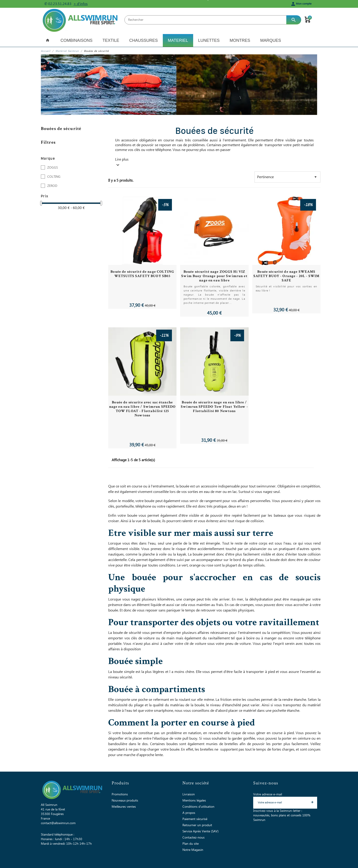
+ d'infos (81, 4)
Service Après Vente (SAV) (200, 831)
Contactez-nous (193, 838)
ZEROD (52, 186)
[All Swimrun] (81, 20)
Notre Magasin (193, 850)
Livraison (189, 794)
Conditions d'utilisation (198, 807)
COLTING (54, 177)
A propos (189, 813)
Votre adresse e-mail (268, 794)
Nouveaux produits (125, 801)
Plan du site (191, 844)
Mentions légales (194, 801)
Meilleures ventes (124, 807)
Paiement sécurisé (195, 819)
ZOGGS (53, 168)
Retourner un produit (197, 825)
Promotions (120, 794)
